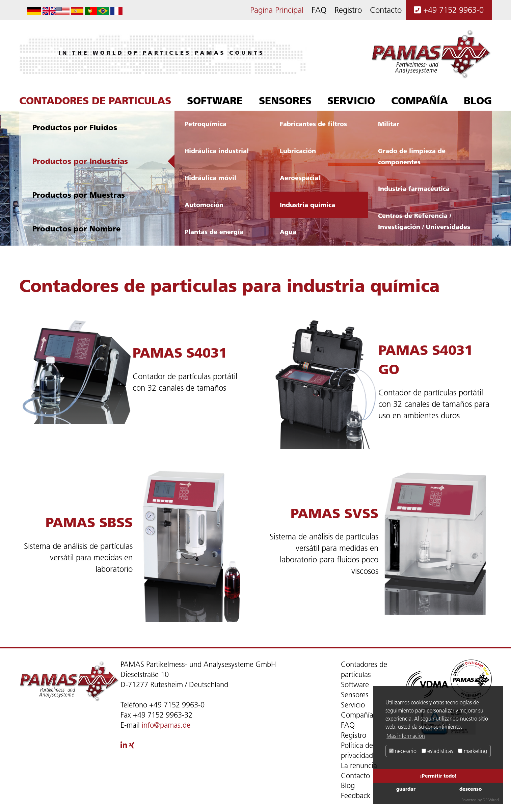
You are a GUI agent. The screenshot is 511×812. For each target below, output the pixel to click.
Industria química (307, 205)
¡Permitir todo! (438, 776)
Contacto (386, 10)
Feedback (356, 796)
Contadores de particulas (95, 101)
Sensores (285, 101)
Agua (288, 232)
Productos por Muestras (79, 195)
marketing (473, 751)
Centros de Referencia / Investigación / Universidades (424, 221)
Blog (478, 101)
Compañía (420, 101)
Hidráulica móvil (210, 178)
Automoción (204, 205)
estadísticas (437, 751)
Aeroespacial (300, 178)
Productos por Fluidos (75, 127)
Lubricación (298, 151)
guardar (406, 789)
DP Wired (491, 800)
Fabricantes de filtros (313, 124)
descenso (470, 789)
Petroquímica (206, 124)
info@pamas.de (166, 725)
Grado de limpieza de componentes (412, 156)
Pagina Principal (277, 10)
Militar (389, 124)
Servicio (351, 101)
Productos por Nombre (76, 229)
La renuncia (359, 766)
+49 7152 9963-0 (449, 10)
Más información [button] (406, 736)
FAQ (319, 10)
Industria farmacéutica (414, 189)
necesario (403, 751)
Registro (348, 10)
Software (215, 101)
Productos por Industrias (80, 161)
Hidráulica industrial (217, 151)
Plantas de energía (214, 232)
